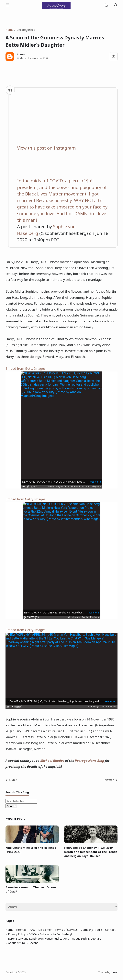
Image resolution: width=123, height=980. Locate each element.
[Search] (116, 5)
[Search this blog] (21, 801)
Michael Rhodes (52, 761)
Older (11, 780)
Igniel (114, 972)
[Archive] (61, 907)
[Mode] (106, 5)
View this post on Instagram (46, 148)
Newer (111, 780)
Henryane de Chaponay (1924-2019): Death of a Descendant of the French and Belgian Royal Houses (91, 852)
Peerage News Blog (89, 761)
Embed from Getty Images (25, 368)
